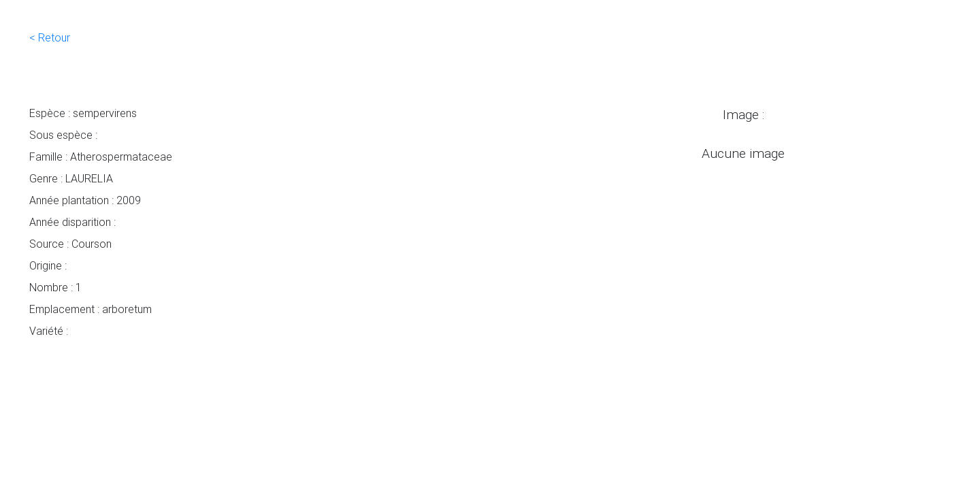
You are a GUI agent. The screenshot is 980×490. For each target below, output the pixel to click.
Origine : (48, 265)
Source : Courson (70, 244)
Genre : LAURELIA (71, 178)
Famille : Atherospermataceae (101, 157)
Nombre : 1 (55, 287)
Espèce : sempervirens (83, 113)
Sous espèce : (63, 135)
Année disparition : (72, 222)
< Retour (50, 37)
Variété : (49, 331)
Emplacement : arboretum (91, 309)
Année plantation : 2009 (85, 200)
